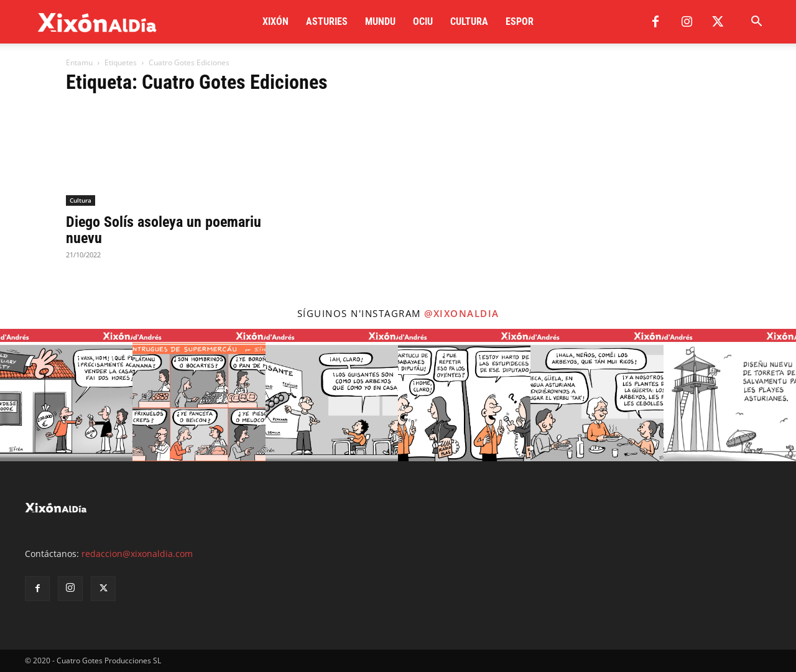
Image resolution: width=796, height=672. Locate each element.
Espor (520, 21)
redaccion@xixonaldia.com (137, 554)
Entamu (79, 62)
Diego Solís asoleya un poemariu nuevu (164, 230)
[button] (756, 23)
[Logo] (97, 22)
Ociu (423, 21)
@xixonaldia (462, 313)
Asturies (327, 21)
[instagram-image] (66, 395)
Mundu (380, 21)
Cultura (469, 21)
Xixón (275, 21)
